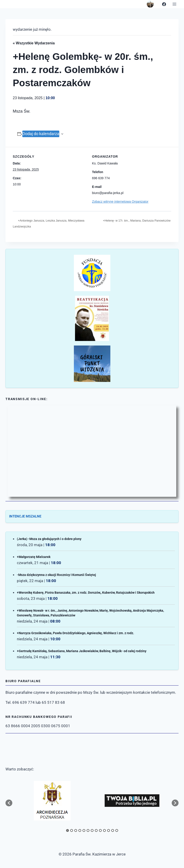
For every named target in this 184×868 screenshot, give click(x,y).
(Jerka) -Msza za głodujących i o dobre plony (49, 539)
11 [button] (109, 830)
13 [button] (117, 830)
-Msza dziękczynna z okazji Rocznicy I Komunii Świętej (56, 575)
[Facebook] (164, 4)
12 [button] (113, 830)
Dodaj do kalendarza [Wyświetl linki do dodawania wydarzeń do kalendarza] (41, 134)
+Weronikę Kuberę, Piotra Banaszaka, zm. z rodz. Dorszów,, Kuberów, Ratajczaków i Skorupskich (86, 593)
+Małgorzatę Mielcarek (34, 557)
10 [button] (104, 830)
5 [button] (84, 830)
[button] (9, 803)
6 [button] (88, 830)
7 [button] (92, 830)
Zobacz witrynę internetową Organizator (120, 202)
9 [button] (100, 830)
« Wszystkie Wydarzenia (34, 43)
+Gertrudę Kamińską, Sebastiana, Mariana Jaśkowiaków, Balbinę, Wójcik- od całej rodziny (82, 651)
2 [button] (72, 830)
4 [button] (80, 830)
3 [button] (76, 830)
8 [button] (96, 830)
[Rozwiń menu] (174, 4)
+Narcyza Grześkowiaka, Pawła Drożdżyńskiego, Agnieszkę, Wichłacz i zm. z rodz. (75, 633)
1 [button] (67, 830)
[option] (52, 801)
